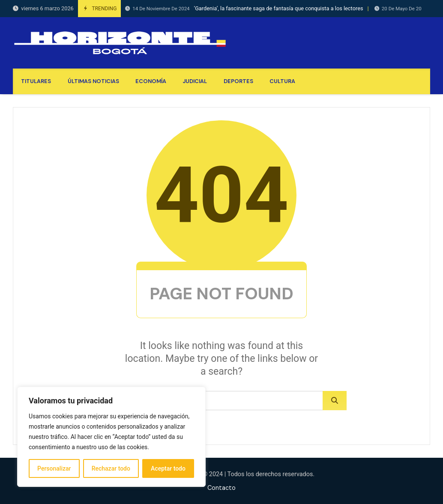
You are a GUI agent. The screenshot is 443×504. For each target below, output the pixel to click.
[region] (111, 437)
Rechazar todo (111, 468)
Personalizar (54, 468)
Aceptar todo (168, 468)
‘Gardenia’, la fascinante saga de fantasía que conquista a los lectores (244, 9)
